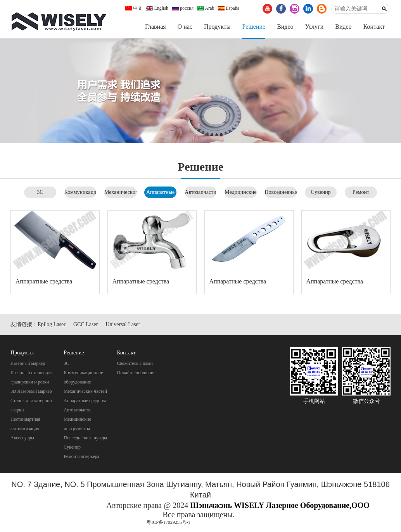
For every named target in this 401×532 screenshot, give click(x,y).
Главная (156, 27)
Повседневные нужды (85, 438)
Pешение (254, 27)
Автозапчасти (200, 192)
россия (183, 8)
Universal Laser (123, 324)
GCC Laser (86, 324)
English (157, 8)
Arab (206, 8)
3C (40, 192)
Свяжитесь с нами (135, 363)
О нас (185, 27)
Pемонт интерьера (81, 456)
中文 (134, 8)
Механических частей (85, 391)
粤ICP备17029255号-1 (169, 523)
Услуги (315, 27)
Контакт (374, 27)
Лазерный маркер (28, 363)
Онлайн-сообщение (136, 373)
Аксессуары (22, 438)
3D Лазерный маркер (31, 391)
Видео (285, 27)
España (229, 8)
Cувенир (321, 192)
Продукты (217, 27)
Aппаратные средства (44, 282)
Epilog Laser (52, 324)
